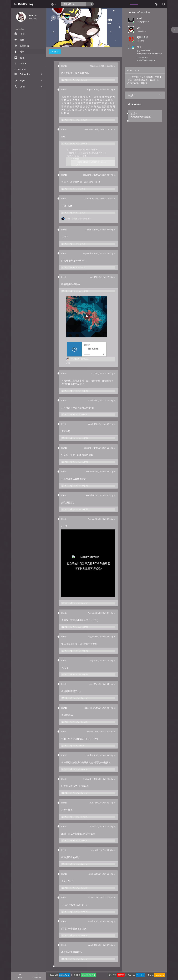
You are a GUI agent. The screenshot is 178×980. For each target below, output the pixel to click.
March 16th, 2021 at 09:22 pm (102, 424)
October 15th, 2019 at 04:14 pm (101, 755)
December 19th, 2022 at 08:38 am (100, 129)
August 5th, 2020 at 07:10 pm (102, 613)
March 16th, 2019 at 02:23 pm (102, 921)
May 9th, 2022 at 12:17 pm (103, 373)
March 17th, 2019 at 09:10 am (102, 898)
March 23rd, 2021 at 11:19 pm (102, 400)
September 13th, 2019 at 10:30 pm (99, 779)
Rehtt (64, 66)
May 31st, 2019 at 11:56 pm (103, 826)
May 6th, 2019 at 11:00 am (103, 850)
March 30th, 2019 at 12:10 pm (102, 874)
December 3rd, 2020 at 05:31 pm (100, 495)
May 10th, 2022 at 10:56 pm (102, 277)
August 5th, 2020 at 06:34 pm (102, 637)
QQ (138, 28)
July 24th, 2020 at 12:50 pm (102, 660)
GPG (139, 47)
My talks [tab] (55, 52)
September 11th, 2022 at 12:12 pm (99, 253)
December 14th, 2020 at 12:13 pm (99, 448)
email (139, 18)
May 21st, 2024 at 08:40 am (103, 66)
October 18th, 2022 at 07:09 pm (101, 230)
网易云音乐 (142, 37)
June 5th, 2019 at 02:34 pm (103, 803)
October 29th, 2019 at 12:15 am (101, 731)
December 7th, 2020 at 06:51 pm (100, 472)
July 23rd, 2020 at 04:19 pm (102, 684)
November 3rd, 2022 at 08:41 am (100, 198)
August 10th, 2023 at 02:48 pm (101, 90)
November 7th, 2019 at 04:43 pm (100, 708)
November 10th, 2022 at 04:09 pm (99, 175)
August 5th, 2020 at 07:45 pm (102, 519)
